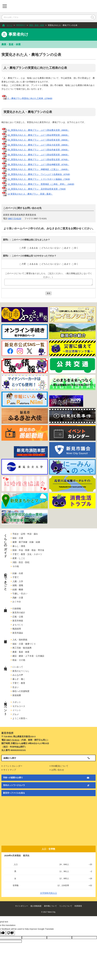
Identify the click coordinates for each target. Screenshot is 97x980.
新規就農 (17, 695)
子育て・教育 (19, 683)
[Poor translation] (10, 933)
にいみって (18, 667)
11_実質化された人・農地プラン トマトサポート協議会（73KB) (39, 179)
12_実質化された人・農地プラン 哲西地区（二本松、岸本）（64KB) (41, 184)
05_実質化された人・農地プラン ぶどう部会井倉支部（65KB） (38, 150)
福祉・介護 (18, 538)
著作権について (50, 906)
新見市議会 (18, 633)
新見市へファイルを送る (14, 793)
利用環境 (78, 906)
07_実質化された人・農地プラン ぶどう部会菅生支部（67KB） (38, 159)
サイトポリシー (22, 906)
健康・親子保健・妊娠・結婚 (26, 542)
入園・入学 (18, 581)
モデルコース (19, 706)
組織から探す (10, 758)
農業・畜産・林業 (37, 25)
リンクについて (66, 906)
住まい (16, 687)
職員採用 (17, 629)
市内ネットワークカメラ (14, 785)
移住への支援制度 (21, 691)
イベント (17, 710)
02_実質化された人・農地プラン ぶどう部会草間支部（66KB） (38, 135)
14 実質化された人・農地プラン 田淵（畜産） (30, 194)
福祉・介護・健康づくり (24, 644)
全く (75, 248)
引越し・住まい (20, 593)
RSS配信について (60, 766)
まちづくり (18, 625)
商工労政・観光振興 (22, 648)
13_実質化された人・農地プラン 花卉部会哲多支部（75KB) (37, 189)
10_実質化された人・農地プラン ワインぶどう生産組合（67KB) (39, 174)
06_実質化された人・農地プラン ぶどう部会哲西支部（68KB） (38, 155)
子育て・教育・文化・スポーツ (27, 554)
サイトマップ (10, 770)
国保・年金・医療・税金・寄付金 (28, 550)
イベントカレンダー (13, 766)
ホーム (10, 25)
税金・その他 (19, 660)
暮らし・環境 (19, 546)
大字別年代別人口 (48, 893)
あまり (67, 248)
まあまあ (33, 248)
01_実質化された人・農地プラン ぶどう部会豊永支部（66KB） (38, 130)
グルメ (16, 714)
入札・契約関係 (20, 640)
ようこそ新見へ (20, 718)
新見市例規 (18, 621)
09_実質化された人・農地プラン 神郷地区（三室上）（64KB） (38, 169)
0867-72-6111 (13, 740)
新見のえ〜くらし (21, 671)
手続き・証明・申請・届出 (25, 534)
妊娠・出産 (18, 573)
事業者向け (21, 25)
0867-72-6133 (14, 218)
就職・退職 (18, 585)
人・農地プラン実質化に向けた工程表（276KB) (30, 98)
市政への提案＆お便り (13, 778)
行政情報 (17, 609)
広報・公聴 (18, 617)
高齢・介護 (18, 598)
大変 (23, 248)
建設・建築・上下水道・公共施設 (28, 656)
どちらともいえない (50, 248)
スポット (17, 702)
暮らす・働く (19, 679)
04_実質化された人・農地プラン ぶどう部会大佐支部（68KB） (38, 145)
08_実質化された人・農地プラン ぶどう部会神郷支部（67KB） (38, 164)
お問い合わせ (58, 770)
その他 (16, 566)
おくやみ (17, 602)
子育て (16, 577)
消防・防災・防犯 (21, 562)
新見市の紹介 (19, 612)
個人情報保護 (36, 906)
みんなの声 (18, 675)
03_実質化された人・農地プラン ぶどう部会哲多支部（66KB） (38, 140)
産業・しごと (19, 558)
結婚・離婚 (18, 589)
